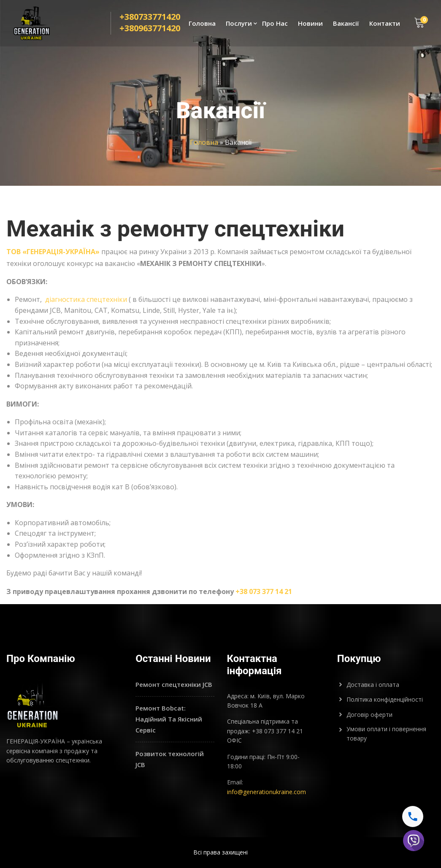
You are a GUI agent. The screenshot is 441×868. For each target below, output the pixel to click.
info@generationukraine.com (266, 792)
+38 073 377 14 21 (264, 591)
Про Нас (275, 24)
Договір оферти (369, 715)
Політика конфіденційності (385, 699)
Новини (310, 24)
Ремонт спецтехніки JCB (174, 684)
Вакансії (346, 24)
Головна (202, 24)
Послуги (239, 24)
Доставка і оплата (373, 685)
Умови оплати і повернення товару (386, 734)
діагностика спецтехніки (85, 299)
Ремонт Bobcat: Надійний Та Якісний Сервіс (169, 719)
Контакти (385, 24)
